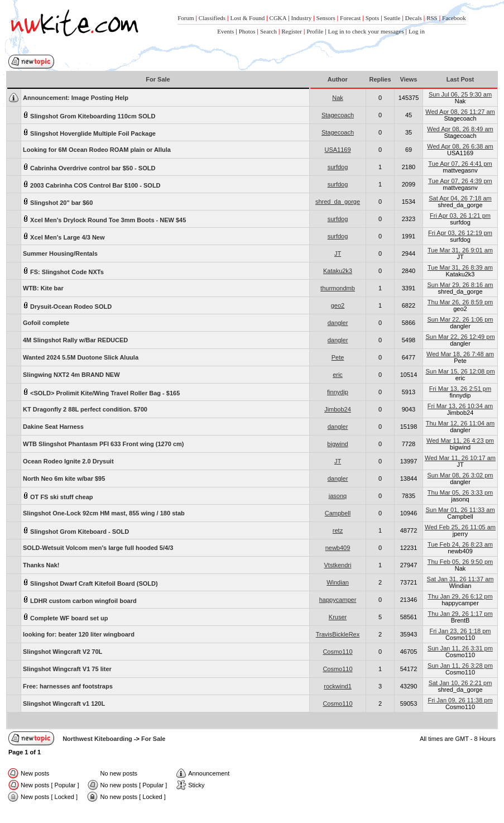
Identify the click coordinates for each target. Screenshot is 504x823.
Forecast (350, 18)
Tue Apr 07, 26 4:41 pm (460, 164)
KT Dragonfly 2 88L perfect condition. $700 (85, 409)
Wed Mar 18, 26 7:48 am (460, 354)
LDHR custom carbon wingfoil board (80, 600)
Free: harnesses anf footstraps (68, 686)
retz (338, 530)
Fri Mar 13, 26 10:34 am (460, 406)
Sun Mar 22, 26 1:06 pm (460, 319)
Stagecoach (338, 115)
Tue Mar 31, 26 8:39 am (460, 267)
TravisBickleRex (338, 634)
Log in (417, 31)
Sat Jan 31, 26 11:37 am (460, 579)
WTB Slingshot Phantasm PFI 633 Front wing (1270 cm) (104, 444)
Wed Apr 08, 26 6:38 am (460, 146)
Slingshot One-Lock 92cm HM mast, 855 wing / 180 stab (104, 513)
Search (268, 31)
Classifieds (212, 18)
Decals (414, 18)
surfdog (338, 167)
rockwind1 (338, 686)
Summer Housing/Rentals (60, 253)
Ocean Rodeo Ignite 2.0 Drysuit (68, 461)
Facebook (454, 18)
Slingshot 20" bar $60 (58, 202)
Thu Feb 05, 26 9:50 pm (460, 562)
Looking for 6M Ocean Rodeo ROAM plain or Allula (97, 150)
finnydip (338, 392)
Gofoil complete (46, 323)
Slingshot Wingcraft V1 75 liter (67, 669)
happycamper (338, 600)
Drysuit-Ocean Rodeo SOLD (67, 306)
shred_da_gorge (338, 202)
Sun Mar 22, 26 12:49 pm (460, 337)
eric (338, 375)
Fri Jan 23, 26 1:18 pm (460, 631)
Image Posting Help (76, 98)
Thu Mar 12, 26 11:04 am (460, 423)
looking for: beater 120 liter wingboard (79, 634)
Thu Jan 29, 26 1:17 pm (460, 614)
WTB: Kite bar (43, 288)
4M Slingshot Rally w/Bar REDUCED (75, 340)
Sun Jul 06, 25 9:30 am (460, 94)
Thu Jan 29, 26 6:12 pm (460, 596)
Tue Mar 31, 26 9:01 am (460, 250)
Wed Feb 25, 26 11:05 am (460, 527)
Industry (301, 18)
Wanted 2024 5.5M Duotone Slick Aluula (81, 357)
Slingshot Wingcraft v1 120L (64, 704)
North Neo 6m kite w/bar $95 (64, 479)
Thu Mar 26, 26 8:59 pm (460, 302)
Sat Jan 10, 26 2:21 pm (460, 683)
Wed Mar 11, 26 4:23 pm (460, 441)
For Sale (153, 739)
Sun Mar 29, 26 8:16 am (460, 285)
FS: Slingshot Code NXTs (63, 271)
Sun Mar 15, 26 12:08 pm (460, 371)
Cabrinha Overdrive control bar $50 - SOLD (89, 167)
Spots (372, 18)
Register (292, 31)
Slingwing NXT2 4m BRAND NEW (71, 375)
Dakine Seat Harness (53, 427)
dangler (338, 323)
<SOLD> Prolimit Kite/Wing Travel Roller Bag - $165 (101, 392)
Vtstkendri (338, 565)
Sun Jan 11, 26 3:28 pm (460, 666)
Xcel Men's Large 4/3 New (64, 236)
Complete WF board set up (65, 617)
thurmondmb (338, 288)
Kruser (338, 617)
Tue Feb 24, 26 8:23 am (460, 544)
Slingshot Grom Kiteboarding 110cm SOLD (89, 115)
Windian (338, 582)
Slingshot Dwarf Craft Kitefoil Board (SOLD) (90, 583)
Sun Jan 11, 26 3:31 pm (460, 648)
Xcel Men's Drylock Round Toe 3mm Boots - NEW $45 (104, 219)
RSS (432, 18)
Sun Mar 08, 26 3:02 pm (460, 475)
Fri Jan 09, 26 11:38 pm (460, 700)
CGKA (278, 18)
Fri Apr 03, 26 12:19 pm (460, 233)
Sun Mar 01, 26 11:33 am (460, 510)
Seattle (392, 18)
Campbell (338, 513)
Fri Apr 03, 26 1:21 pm (460, 216)
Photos (247, 31)
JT (338, 253)
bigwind (337, 444)
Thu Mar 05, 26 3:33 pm (460, 492)
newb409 (338, 548)
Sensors (326, 18)
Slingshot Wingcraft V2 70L (63, 652)
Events (225, 31)
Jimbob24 (338, 409)
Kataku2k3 (338, 271)
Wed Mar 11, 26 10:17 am (460, 458)
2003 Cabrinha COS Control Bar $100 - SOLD (92, 185)
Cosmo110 (337, 652)
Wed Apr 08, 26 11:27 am (460, 112)
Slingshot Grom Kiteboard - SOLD (76, 531)
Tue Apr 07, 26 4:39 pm (460, 181)
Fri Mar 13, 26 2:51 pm (460, 389)
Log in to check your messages (366, 31)
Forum (186, 18)
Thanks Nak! (41, 565)
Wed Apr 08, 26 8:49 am (460, 129)
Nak (338, 98)
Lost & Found (247, 18)
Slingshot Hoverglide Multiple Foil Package (89, 133)
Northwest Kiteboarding (97, 739)
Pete (338, 357)
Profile (315, 31)
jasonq (338, 496)
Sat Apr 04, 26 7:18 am (460, 198)
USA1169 (337, 150)
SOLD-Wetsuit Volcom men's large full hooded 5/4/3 (98, 548)
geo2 (338, 305)
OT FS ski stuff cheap (58, 496)
